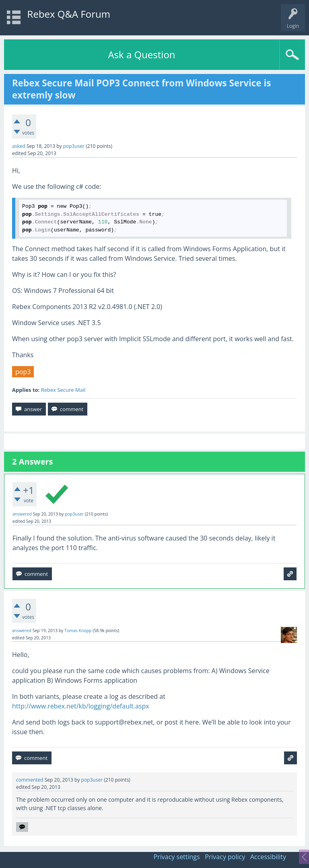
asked (19, 146)
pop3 (23, 372)
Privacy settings (177, 857)
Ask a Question (141, 54)
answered (22, 514)
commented (30, 780)
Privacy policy (225, 857)
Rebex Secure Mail (63, 390)
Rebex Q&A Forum (69, 14)
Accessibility (268, 857)
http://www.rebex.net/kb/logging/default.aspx (81, 706)
